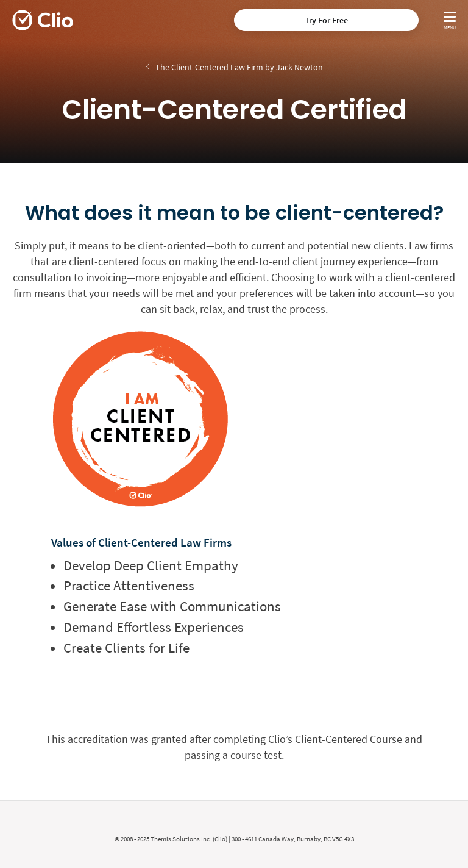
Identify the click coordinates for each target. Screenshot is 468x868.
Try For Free (326, 20)
